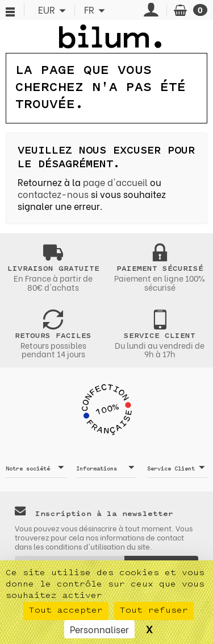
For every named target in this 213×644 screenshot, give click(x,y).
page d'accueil (115, 182)
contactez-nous (53, 194)
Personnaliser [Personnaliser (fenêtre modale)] (99, 629)
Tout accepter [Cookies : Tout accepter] (66, 611)
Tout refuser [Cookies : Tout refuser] (154, 611)
